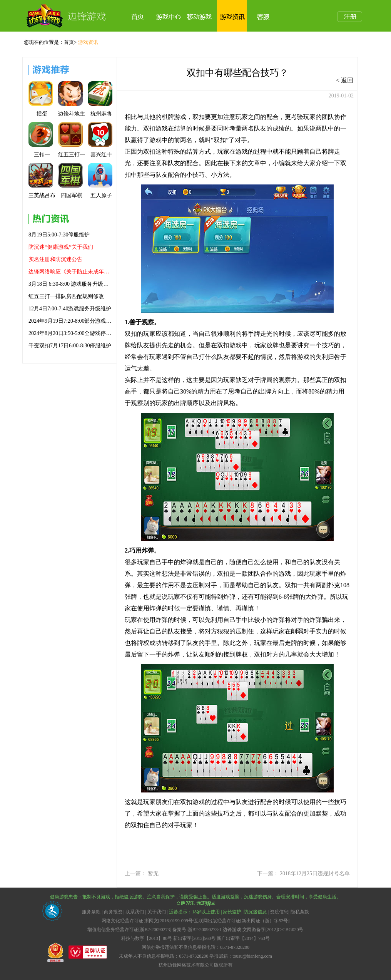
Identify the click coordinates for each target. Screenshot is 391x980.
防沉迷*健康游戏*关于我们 (61, 247)
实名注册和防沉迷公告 (55, 259)
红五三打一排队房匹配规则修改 (66, 296)
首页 (69, 42)
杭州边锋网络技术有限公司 (186, 965)
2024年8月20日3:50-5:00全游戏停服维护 (70, 333)
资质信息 (279, 912)
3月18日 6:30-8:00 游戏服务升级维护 (70, 284)
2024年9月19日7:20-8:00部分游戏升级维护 (70, 321)
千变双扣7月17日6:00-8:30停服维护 (70, 346)
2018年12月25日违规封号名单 (315, 874)
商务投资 (113, 912)
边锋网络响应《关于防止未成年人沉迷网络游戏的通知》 (70, 272)
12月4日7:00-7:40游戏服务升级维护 (70, 309)
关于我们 (157, 912)
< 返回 (345, 80)
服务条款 (92, 912)
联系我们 (135, 912)
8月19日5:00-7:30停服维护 (59, 235)
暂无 (153, 874)
